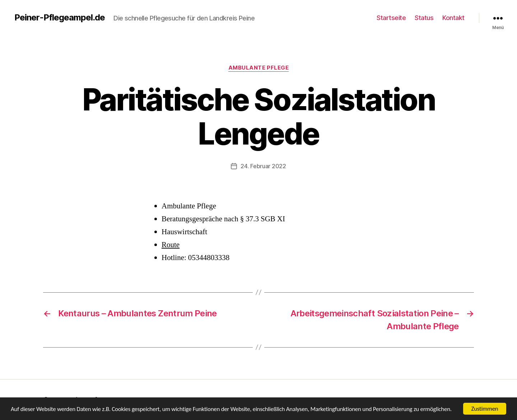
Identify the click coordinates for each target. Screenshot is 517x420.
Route (171, 245)
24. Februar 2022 (263, 166)
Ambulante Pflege (259, 68)
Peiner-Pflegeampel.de (60, 18)
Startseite (391, 18)
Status (424, 18)
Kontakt (453, 18)
